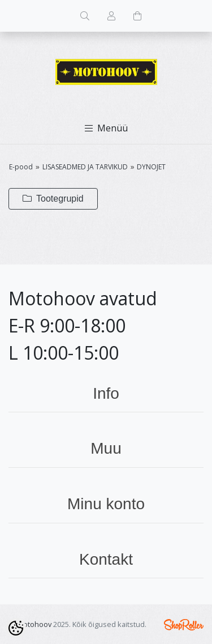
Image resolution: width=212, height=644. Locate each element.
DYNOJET (151, 167)
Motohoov (34, 624)
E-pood (21, 167)
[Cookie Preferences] (16, 628)
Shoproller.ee (184, 625)
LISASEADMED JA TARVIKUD (85, 167)
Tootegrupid (53, 199)
